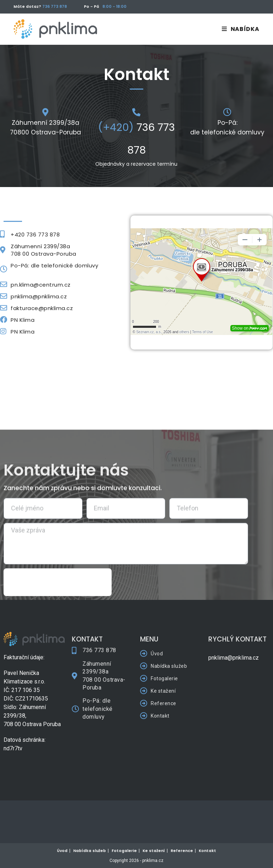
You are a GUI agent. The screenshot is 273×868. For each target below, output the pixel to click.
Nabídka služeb (90, 851)
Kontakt (207, 851)
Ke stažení (154, 851)
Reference (182, 851)
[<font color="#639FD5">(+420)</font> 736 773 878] (136, 112)
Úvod (62, 851)
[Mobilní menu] (240, 29)
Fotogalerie (124, 851)
